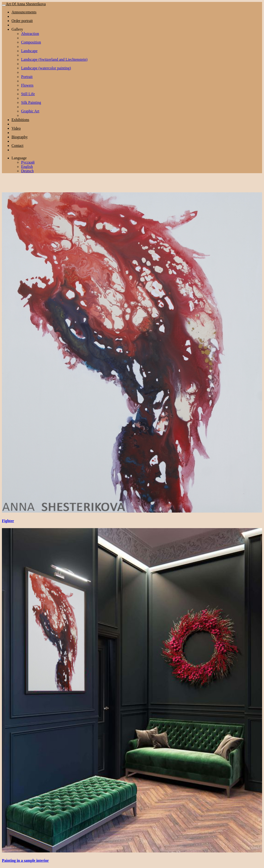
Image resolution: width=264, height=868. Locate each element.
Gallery (17, 29)
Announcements (24, 12)
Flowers (27, 85)
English (27, 167)
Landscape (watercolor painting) (46, 68)
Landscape (29, 51)
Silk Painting (31, 102)
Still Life (28, 94)
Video (16, 128)
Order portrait (22, 21)
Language (19, 158)
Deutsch (27, 171)
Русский (28, 162)
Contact (18, 146)
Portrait (27, 77)
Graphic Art (30, 111)
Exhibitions (20, 120)
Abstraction (30, 34)
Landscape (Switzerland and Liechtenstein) (54, 59)
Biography (20, 137)
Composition (31, 42)
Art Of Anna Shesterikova (26, 4)
